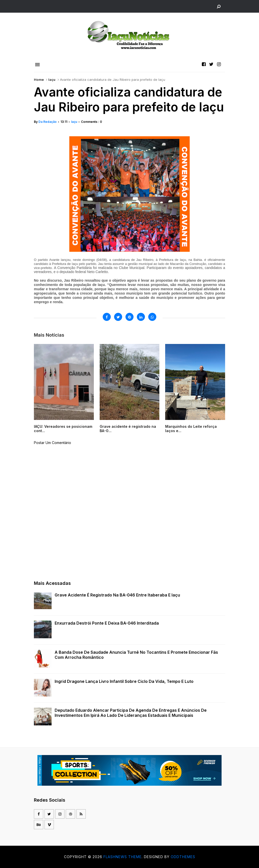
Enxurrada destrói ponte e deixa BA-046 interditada (107, 623)
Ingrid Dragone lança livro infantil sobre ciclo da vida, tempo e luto (124, 681)
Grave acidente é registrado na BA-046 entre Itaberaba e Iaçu (117, 595)
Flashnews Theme (123, 857)
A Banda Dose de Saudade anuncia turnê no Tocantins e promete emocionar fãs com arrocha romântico (136, 655)
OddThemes (183, 857)
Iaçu (52, 80)
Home (39, 80)
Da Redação (48, 122)
